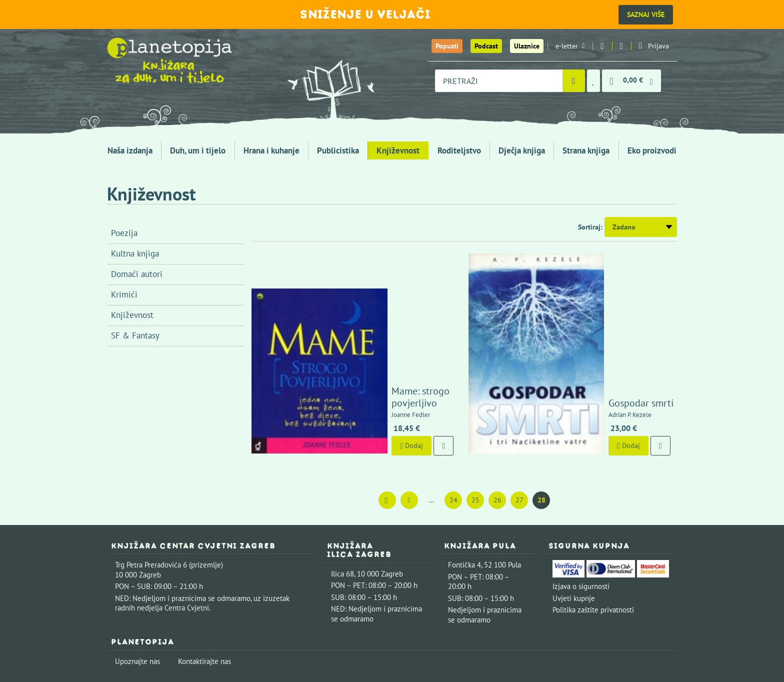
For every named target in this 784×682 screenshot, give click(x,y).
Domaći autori (137, 274)
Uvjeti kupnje (574, 499)
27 (519, 401)
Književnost (398, 150)
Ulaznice (527, 46)
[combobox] (499, 81)
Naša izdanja (130, 150)
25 (475, 401)
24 (453, 401)
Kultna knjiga (135, 253)
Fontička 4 (464, 466)
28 (541, 401)
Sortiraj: (590, 227)
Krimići (124, 294)
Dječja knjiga (522, 150)
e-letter (570, 46)
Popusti (447, 46)
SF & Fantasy (135, 335)
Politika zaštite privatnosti (593, 511)
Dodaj (349, 346)
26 (497, 401)
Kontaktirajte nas (204, 562)
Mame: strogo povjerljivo (382, 304)
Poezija (124, 233)
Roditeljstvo (459, 150)
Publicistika (338, 150)
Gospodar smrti (579, 304)
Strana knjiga (586, 150)
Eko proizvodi (652, 150)
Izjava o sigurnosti (581, 488)
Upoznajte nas (137, 562)
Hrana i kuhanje (271, 150)
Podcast (486, 46)
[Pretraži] (574, 81)
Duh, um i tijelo (198, 150)
